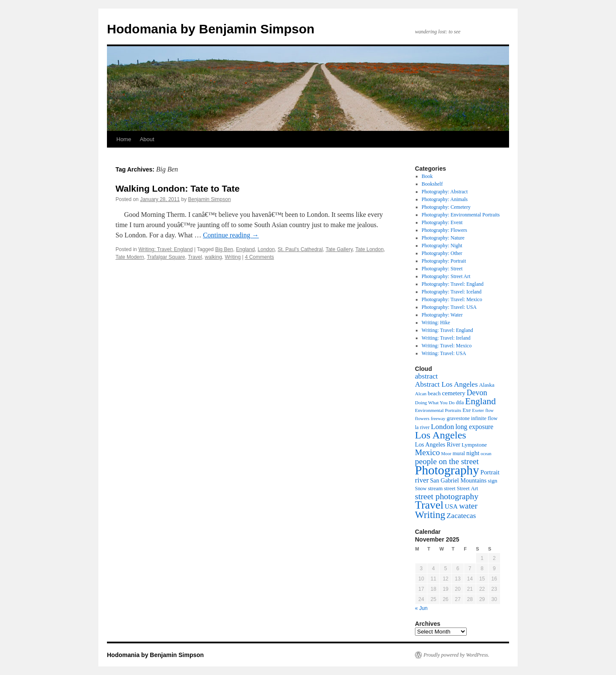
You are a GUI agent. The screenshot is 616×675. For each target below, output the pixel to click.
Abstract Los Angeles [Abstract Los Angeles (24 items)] (446, 384)
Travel (195, 257)
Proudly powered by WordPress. (456, 655)
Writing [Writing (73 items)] (430, 515)
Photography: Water (442, 315)
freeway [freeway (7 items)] (438, 419)
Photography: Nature (443, 238)
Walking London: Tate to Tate (178, 188)
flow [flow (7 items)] (489, 410)
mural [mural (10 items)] (459, 453)
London (266, 249)
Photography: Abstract (445, 192)
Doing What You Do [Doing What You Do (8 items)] (435, 403)
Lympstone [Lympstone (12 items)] (474, 445)
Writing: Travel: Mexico (447, 346)
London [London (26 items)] (442, 426)
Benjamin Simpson (210, 199)
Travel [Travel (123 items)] (429, 505)
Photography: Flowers (444, 230)
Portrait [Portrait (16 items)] (490, 472)
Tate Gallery (339, 249)
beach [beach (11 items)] (434, 393)
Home (124, 139)
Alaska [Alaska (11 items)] (487, 385)
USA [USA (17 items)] (452, 506)
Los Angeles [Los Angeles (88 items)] (441, 435)
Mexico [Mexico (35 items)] (427, 452)
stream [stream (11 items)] (435, 488)
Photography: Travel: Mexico (452, 299)
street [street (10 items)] (450, 488)
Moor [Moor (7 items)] (446, 454)
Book (427, 176)
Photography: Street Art (446, 276)
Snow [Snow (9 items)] (421, 488)
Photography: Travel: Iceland (452, 292)
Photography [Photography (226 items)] (447, 470)
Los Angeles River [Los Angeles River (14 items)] (438, 444)
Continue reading (231, 235)
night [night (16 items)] (473, 453)
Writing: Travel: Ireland (446, 338)
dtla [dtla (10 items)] (460, 403)
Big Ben (224, 249)
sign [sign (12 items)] (492, 481)
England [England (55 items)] (480, 401)
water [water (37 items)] (468, 506)
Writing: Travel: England (165, 249)
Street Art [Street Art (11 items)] (468, 488)
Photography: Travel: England (453, 284)
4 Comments (259, 257)
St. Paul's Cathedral (300, 249)
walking (213, 257)
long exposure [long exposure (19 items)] (474, 427)
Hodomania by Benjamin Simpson (211, 29)
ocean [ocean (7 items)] (486, 454)
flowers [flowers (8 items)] (422, 418)
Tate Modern (130, 257)
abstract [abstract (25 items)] (426, 376)
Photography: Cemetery (446, 207)
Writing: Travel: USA (444, 353)
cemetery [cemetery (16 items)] (454, 393)
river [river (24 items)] (422, 480)
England (246, 249)
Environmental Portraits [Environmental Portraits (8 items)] (438, 410)
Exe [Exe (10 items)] (466, 410)
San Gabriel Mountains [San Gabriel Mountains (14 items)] (458, 480)
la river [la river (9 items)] (422, 427)
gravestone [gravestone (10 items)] (458, 418)
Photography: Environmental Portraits (461, 215)
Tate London (370, 249)
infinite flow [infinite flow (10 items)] (484, 418)
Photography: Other (442, 253)
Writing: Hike (436, 323)
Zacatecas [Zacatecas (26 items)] (461, 515)
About (147, 139)
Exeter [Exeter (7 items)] (478, 410)
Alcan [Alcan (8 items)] (421, 394)
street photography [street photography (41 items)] (447, 496)
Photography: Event (442, 222)
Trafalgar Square (166, 257)
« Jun (421, 608)
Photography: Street (442, 269)
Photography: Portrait (444, 261)
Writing (233, 257)
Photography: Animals (445, 199)
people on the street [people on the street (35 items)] (447, 461)
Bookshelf (432, 184)
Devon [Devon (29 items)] (477, 393)
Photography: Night (442, 246)
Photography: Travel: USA (449, 307)
